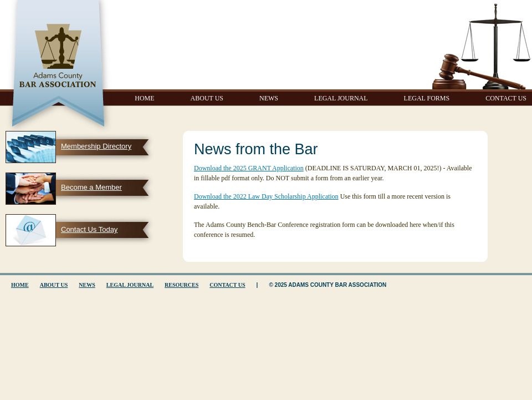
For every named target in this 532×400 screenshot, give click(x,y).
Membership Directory (96, 146)
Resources (181, 285)
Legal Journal (341, 98)
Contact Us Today (89, 229)
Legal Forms (427, 98)
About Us (207, 98)
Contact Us (506, 98)
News (269, 98)
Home (144, 98)
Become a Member (91, 187)
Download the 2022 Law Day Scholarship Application (266, 196)
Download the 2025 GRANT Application (249, 168)
